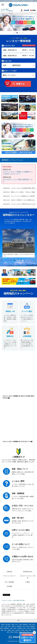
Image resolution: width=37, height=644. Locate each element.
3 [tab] (20, 33)
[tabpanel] (18, 23)
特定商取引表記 (28, 572)
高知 (13, 630)
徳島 (2, 630)
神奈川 (14, 626)
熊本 (8, 632)
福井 (28, 626)
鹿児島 (16, 632)
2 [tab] (17, 33)
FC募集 (28, 582)
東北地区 (8, 625)
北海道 (3, 625)
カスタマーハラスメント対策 (28, 577)
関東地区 (25, 625)
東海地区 (32, 626)
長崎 (30, 630)
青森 (13, 625)
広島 (28, 628)
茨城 (30, 625)
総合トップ (4, 14)
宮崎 (12, 632)
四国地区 (33, 628)
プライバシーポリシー (9, 576)
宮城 (20, 625)
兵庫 (15, 628)
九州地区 (18, 630)
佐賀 (26, 630)
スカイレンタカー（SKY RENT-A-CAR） (14, 601)
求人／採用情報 (9, 582)
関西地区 (6, 628)
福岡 (23, 630)
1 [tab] (14, 33)
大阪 (11, 628)
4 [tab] (23, 33)
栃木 (34, 625)
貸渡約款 (9, 572)
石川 (24, 626)
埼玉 (2, 626)
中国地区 (20, 628)
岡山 (25, 628)
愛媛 (9, 630)
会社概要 (9, 586)
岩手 (17, 625)
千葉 (6, 626)
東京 (9, 626)
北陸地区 (19, 626)
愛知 (1, 628)
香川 (6, 630)
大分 (34, 630)
